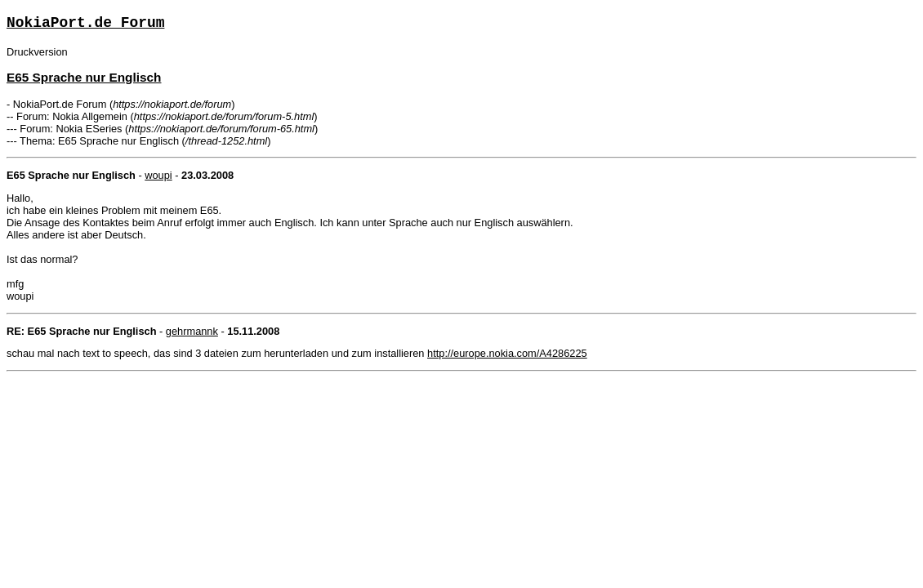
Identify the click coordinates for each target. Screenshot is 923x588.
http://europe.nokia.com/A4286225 (507, 353)
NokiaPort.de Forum (85, 23)
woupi (158, 175)
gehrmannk (192, 331)
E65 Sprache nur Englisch (84, 77)
